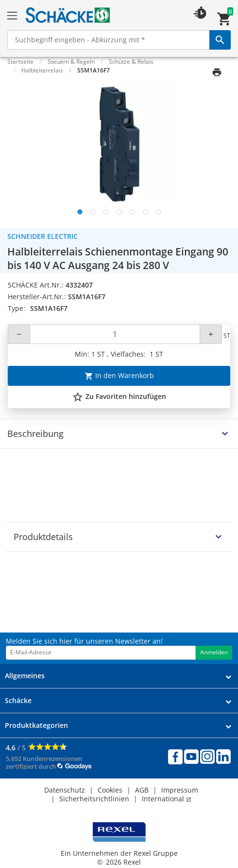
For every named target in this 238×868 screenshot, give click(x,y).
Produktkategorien (36, 725)
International (167, 799)
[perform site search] (220, 40)
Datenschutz (65, 790)
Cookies (110, 790)
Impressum (180, 790)
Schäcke (18, 700)
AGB (142, 790)
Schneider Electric (42, 236)
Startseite (20, 62)
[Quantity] (115, 334)
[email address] (101, 652)
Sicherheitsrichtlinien (94, 799)
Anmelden (214, 652)
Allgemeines (25, 676)
